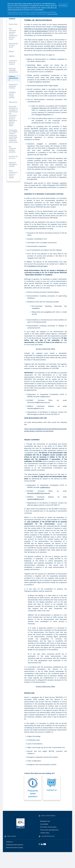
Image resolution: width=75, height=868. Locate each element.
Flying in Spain (13, 24)
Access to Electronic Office (45, 349)
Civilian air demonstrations (13, 78)
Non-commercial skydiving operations (12, 149)
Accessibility (44, 824)
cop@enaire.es (45, 487)
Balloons (11, 52)
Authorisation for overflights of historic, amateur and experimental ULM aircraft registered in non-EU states (13, 136)
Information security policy (48, 827)
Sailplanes (12, 56)
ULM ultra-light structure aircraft (13, 45)
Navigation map (45, 821)
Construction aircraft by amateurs (13, 62)
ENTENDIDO (63, 4)
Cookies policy (45, 833)
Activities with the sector (13, 157)
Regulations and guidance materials (13, 164)
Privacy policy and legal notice (49, 830)
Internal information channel (14, 848)
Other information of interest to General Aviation (13, 174)
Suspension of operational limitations (13, 86)
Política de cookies (53, 13)
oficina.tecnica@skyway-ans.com (39, 493)
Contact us (52, 790)
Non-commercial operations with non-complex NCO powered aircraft (13, 34)
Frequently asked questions (33, 794)
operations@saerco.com (36, 499)
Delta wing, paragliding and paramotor (13, 70)
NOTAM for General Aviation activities (12, 95)
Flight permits (13, 102)
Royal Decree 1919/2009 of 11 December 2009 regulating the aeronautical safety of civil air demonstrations (45, 29)
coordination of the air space (37, 266)
